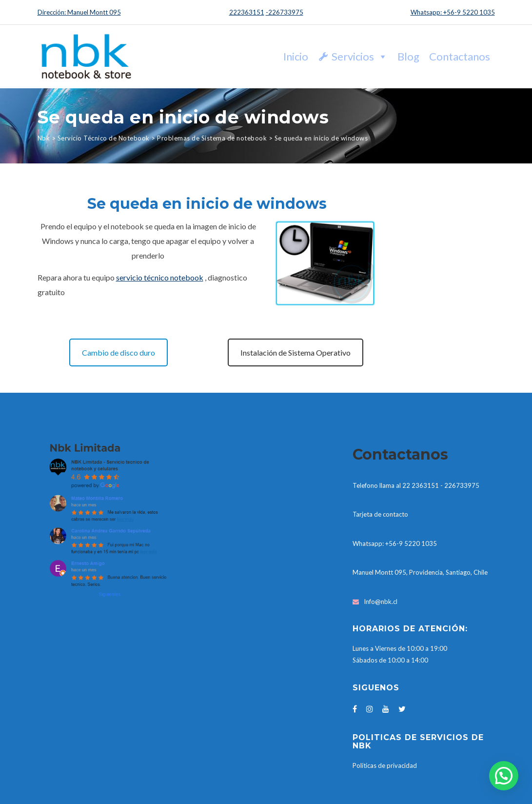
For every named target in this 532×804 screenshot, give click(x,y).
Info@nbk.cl (381, 602)
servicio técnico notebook (160, 277)
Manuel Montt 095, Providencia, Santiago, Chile (420, 572)
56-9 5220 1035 (413, 543)
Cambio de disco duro (118, 352)
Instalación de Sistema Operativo (296, 352)
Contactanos (460, 56)
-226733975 (285, 12)
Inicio (296, 56)
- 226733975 (460, 485)
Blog (408, 56)
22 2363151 (421, 485)
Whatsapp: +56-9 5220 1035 (453, 12)
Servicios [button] (360, 56)
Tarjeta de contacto (380, 514)
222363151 (247, 12)
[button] (504, 776)
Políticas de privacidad (385, 765)
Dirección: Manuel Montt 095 (79, 12)
